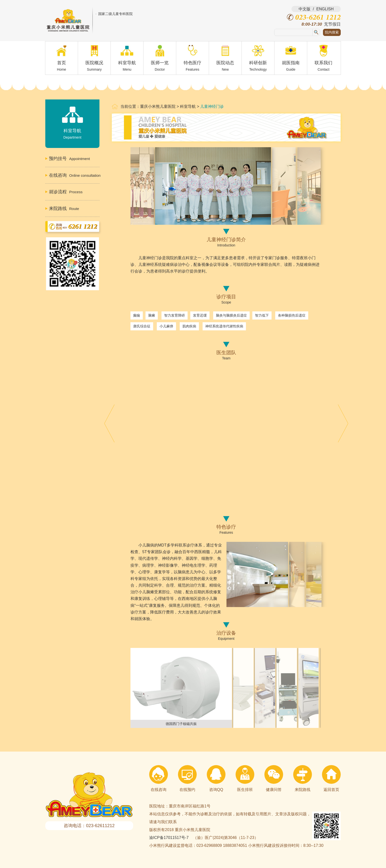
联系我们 (323, 60)
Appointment (69, 159)
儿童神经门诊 (212, 106)
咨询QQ (216, 778)
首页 (62, 60)
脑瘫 (152, 315)
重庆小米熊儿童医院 (158, 106)
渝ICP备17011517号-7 (169, 838)
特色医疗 (193, 60)
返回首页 (331, 778)
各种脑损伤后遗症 (292, 315)
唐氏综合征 (142, 326)
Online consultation (74, 175)
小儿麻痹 (166, 326)
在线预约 (187, 778)
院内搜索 (332, 32)
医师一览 (160, 60)
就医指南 (291, 60)
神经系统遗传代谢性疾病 (224, 326)
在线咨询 (159, 778)
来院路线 (303, 778)
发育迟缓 (200, 315)
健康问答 (274, 778)
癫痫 (137, 315)
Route (64, 209)
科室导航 (127, 60)
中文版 (305, 9)
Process (66, 192)
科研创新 (258, 60)
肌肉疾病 (189, 326)
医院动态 (225, 60)
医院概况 (94, 60)
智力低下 (262, 315)
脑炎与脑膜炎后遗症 (231, 315)
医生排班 (245, 778)
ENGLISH (325, 9)
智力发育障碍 (175, 315)
